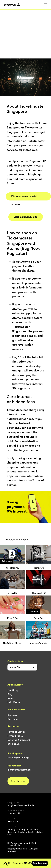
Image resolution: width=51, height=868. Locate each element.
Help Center (14, 702)
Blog (10, 694)
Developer (13, 719)
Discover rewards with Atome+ (24, 198)
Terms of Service (16, 732)
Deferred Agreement (19, 740)
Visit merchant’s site (26, 217)
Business (12, 715)
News (10, 698)
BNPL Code (14, 744)
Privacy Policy (15, 736)
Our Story (13, 690)
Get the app (18, 781)
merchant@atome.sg (19, 770)
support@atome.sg (18, 758)
